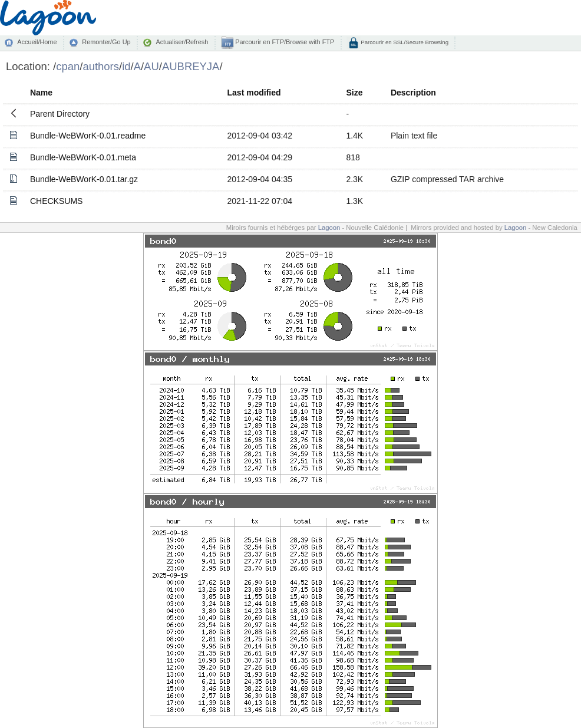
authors (101, 66)
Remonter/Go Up (106, 42)
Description (413, 93)
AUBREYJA (191, 66)
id (126, 66)
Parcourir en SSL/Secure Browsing (404, 42)
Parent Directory (60, 114)
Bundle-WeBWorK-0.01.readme (88, 136)
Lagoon (329, 228)
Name (41, 93)
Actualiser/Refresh (182, 42)
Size (354, 93)
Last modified (254, 93)
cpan (68, 66)
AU (151, 66)
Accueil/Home (37, 42)
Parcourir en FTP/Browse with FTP (284, 42)
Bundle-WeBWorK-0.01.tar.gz (84, 179)
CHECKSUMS (56, 201)
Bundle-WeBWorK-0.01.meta (83, 157)
